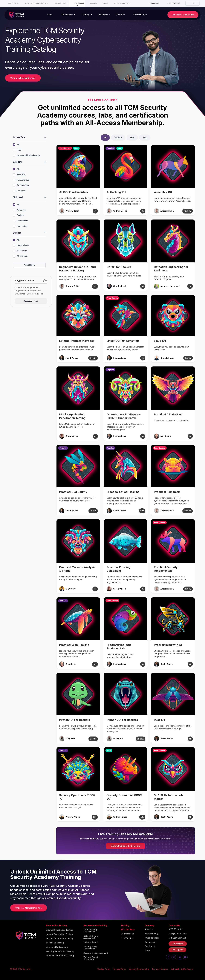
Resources (103, 15)
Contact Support (174, 3)
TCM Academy (128, 930)
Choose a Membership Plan (29, 908)
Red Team (19, 191)
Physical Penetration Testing (60, 939)
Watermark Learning (122, 3)
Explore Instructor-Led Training (126, 846)
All (16, 145)
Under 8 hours (21, 245)
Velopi (106, 3)
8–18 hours (20, 251)
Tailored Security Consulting (92, 958)
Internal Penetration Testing (59, 934)
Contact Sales (154, 3)
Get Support (177, 950)
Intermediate (20, 221)
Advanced (19, 210)
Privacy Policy (120, 969)
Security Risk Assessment (96, 953)
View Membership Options (23, 78)
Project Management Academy (37, 3)
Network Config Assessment (91, 937)
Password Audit (91, 942)
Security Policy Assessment (90, 948)
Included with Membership (26, 155)
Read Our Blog (152, 934)
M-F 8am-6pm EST (177, 938)
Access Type (19, 137)
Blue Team (19, 175)
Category (17, 162)
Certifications (127, 934)
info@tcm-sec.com (178, 934)
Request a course (31, 301)
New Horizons (13, 3)
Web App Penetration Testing (60, 951)
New (145, 137)
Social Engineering (55, 943)
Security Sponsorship (139, 969)
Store (147, 951)
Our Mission (150, 942)
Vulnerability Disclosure (182, 969)
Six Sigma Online (61, 3)
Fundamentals (21, 180)
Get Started (178, 944)
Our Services (67, 15)
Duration (17, 233)
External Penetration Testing (60, 930)
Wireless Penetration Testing (60, 956)
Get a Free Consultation (183, 15)
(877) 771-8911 (175, 929)
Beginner (19, 215)
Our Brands (150, 946)
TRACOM (94, 3)
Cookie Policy (104, 969)
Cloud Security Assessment (90, 931)
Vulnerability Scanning (57, 947)
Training (85, 15)
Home (50, 15)
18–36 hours (20, 256)
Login (194, 3)
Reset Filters (29, 265)
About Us (121, 15)
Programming (21, 185)
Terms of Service (160, 969)
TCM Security (79, 3)
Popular (118, 137)
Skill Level (18, 197)
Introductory (20, 226)
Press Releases (152, 938)
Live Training (127, 938)
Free (17, 150)
